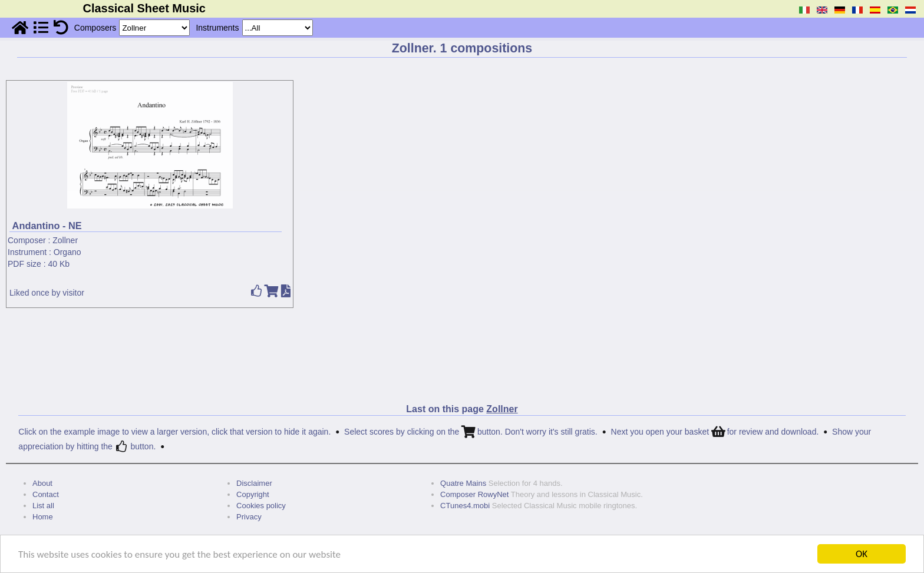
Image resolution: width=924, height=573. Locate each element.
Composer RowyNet (474, 494)
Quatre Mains (463, 483)
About (42, 483)
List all (43, 506)
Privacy (249, 517)
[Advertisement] (462, 350)
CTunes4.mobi (465, 506)
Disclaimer (254, 483)
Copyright (253, 494)
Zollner (65, 240)
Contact (46, 494)
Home (43, 517)
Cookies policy (261, 506)
